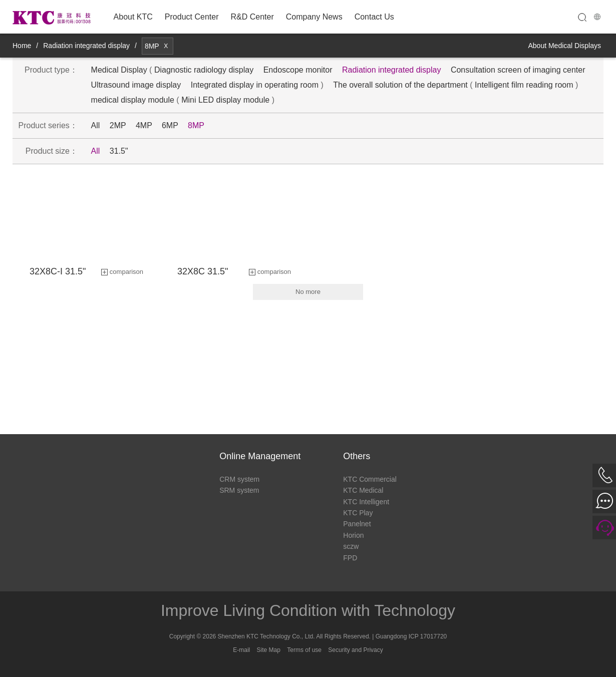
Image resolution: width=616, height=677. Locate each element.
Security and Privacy (355, 650)
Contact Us (374, 17)
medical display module (133, 100)
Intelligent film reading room (524, 85)
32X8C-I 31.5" (58, 271)
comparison (126, 272)
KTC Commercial (370, 479)
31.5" (119, 151)
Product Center (192, 17)
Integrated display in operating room (255, 85)
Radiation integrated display (86, 46)
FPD (350, 558)
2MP (118, 125)
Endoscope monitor (298, 70)
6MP (170, 125)
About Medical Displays (564, 46)
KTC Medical (363, 490)
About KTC (133, 17)
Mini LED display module (225, 100)
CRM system (239, 479)
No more (308, 292)
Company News (314, 17)
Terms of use (304, 650)
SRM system (239, 490)
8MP (196, 125)
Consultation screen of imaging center (518, 70)
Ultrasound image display (136, 85)
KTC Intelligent (366, 502)
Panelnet (357, 524)
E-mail (241, 650)
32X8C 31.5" (203, 271)
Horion (353, 535)
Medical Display (119, 70)
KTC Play (358, 513)
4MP (144, 125)
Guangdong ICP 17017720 (411, 636)
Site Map (269, 650)
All (96, 125)
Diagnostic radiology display (204, 70)
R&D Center (252, 17)
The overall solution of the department (400, 85)
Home (22, 46)
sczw (351, 546)
